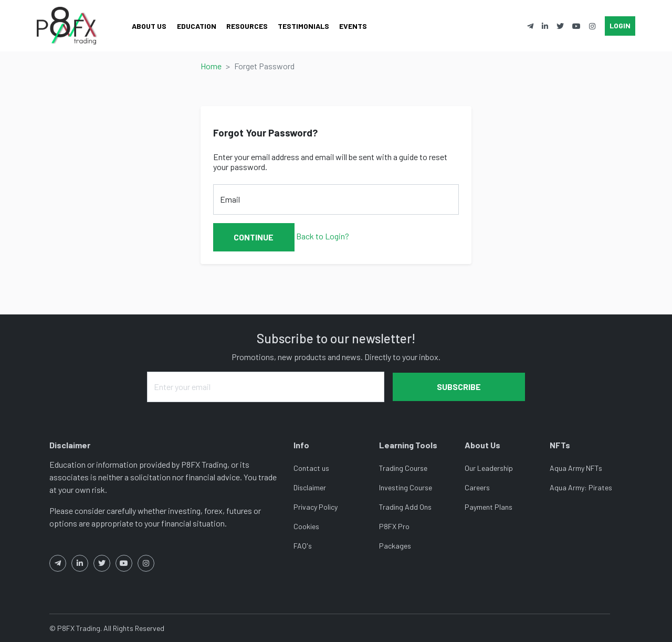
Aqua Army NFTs (576, 468)
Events (353, 26)
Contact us (311, 468)
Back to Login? (323, 236)
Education (197, 26)
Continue (254, 237)
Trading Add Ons (405, 507)
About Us (149, 26)
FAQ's (303, 546)
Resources (247, 26)
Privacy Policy (316, 507)
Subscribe (459, 387)
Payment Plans (489, 507)
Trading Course (403, 468)
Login (620, 25)
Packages (395, 546)
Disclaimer (310, 487)
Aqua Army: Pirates (581, 487)
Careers (477, 487)
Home (211, 66)
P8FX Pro (394, 526)
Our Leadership (489, 468)
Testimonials (303, 26)
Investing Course (406, 487)
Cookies (306, 526)
